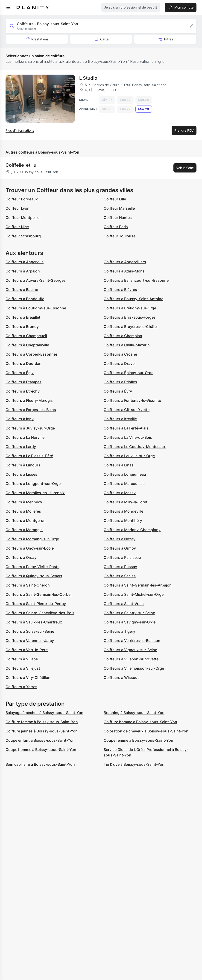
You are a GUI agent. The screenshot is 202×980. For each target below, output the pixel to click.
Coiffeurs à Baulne (22, 290)
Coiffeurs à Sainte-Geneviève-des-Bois (40, 613)
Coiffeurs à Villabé (22, 659)
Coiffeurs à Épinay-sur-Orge (129, 373)
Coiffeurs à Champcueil (26, 336)
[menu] (8, 7)
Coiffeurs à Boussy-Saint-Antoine (133, 299)
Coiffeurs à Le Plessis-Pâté (29, 456)
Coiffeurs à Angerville (25, 262)
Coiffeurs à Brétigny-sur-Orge (130, 308)
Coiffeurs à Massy (120, 493)
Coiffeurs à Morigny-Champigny (132, 530)
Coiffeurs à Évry (118, 391)
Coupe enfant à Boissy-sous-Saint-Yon (40, 740)
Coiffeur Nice (17, 227)
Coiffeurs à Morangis (24, 530)
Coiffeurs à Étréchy (23, 391)
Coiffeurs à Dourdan (23, 363)
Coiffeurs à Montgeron (26, 520)
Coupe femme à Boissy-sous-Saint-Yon (138, 740)
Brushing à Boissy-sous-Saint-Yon (134, 713)
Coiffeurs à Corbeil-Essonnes (32, 354)
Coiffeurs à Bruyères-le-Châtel (131, 327)
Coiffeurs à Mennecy (24, 502)
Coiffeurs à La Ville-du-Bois (128, 437)
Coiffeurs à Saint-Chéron (28, 585)
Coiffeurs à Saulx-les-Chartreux (34, 622)
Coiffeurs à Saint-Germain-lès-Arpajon (138, 585)
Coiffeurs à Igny (20, 419)
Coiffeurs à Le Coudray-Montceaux (135, 447)
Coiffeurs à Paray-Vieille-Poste (32, 567)
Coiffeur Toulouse (120, 236)
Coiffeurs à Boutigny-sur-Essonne (36, 308)
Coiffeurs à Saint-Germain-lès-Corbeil (39, 594)
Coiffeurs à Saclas (120, 576)
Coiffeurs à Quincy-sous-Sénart (34, 576)
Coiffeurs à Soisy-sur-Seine (30, 631)
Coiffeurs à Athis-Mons (124, 271)
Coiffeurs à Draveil (120, 363)
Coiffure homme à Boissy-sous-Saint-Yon (140, 722)
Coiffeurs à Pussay (120, 567)
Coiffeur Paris (116, 227)
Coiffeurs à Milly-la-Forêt (126, 502)
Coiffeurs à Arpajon (23, 271)
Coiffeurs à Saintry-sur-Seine (129, 613)
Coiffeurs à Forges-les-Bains (31, 410)
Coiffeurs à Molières (23, 511)
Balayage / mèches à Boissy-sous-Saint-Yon (44, 713)
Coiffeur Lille (115, 199)
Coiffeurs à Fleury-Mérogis (29, 400)
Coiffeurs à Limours (23, 465)
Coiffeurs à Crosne (120, 354)
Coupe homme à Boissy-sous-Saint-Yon (41, 750)
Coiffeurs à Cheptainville (27, 345)
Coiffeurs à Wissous (122, 678)
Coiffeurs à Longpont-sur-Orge (33, 484)
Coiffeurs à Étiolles (120, 382)
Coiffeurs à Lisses (21, 474)
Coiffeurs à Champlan (123, 336)
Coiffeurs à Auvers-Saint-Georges (36, 280)
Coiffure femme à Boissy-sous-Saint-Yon (42, 722)
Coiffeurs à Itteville (120, 419)
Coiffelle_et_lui (22, 165)
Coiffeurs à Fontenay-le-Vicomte (132, 400)
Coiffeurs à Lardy (21, 447)
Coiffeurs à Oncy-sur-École (30, 548)
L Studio (88, 78)
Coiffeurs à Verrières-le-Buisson (132, 641)
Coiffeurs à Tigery (119, 631)
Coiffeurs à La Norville (25, 437)
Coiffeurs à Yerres (21, 687)
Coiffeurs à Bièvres (120, 290)
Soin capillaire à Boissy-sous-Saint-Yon (40, 764)
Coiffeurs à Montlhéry (123, 520)
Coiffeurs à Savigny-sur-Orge (130, 622)
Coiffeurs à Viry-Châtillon (28, 678)
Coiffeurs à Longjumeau (125, 474)
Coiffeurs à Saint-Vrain (124, 604)
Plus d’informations (20, 130)
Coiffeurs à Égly (20, 373)
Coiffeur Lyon (18, 208)
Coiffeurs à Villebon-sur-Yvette (131, 659)
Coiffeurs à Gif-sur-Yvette (127, 410)
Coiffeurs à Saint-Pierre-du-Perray (36, 604)
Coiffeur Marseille (119, 208)
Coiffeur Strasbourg (23, 236)
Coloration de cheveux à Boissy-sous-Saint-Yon (146, 731)
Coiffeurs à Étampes (23, 382)
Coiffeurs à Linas (119, 465)
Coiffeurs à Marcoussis (124, 484)
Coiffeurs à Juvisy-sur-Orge (30, 428)
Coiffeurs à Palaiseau (122, 557)
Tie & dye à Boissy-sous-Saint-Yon (134, 764)
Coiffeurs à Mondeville (123, 511)
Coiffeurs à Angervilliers (125, 262)
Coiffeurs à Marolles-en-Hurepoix (35, 493)
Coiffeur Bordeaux (22, 199)
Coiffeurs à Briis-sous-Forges (130, 317)
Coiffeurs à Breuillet (23, 317)
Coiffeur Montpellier (23, 218)
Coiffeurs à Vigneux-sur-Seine (130, 650)
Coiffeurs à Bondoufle (25, 299)
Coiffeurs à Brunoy (22, 327)
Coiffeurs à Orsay (21, 557)
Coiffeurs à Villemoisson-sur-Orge (134, 668)
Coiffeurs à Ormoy (120, 548)
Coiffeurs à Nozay (120, 539)
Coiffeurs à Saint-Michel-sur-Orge (134, 594)
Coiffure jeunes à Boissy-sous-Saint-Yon (42, 731)
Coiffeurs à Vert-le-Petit (27, 650)
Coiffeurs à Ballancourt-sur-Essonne (136, 280)
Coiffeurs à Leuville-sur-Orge (129, 456)
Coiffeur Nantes (118, 218)
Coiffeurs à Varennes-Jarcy (30, 641)
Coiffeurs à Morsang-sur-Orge (32, 539)
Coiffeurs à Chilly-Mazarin (127, 345)
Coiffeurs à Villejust (23, 668)
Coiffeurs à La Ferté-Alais (126, 428)
